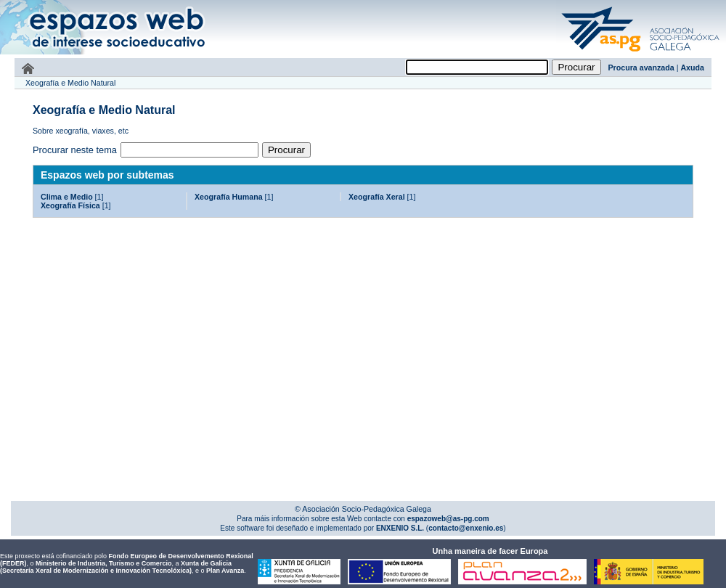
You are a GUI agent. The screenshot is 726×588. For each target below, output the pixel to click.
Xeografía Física (70, 205)
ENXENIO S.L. (399, 528)
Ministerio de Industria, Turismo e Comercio (103, 563)
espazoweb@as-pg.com (447, 519)
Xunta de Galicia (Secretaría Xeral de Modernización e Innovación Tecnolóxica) (116, 567)
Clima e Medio (67, 197)
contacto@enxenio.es (466, 528)
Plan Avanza (225, 571)
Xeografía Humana (229, 197)
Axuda (692, 68)
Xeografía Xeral (377, 197)
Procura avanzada (641, 68)
